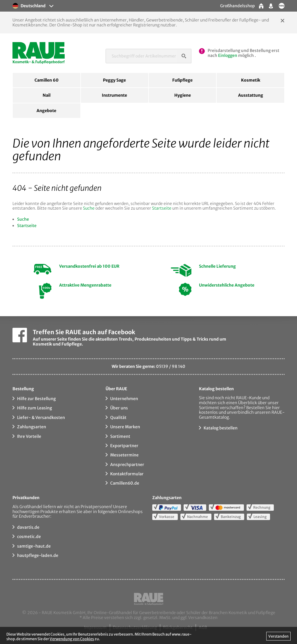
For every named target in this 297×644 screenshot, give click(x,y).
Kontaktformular (127, 474)
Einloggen (228, 55)
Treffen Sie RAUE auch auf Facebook (84, 332)
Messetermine (124, 455)
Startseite (162, 208)
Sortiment (120, 436)
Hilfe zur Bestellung (36, 399)
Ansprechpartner (127, 465)
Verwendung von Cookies (72, 639)
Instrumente (114, 95)
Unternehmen (124, 399)
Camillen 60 (47, 80)
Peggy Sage (114, 80)
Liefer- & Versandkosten (41, 418)
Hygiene (183, 95)
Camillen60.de (125, 483)
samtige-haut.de (34, 546)
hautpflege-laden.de (38, 555)
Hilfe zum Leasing (35, 408)
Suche (89, 208)
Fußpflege (182, 80)
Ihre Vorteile (29, 436)
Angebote (46, 111)
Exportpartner (124, 446)
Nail (47, 95)
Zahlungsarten (32, 427)
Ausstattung (251, 95)
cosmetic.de (29, 537)
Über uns (119, 408)
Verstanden (278, 636)
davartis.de (28, 527)
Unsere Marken (125, 427)
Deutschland (29, 6)
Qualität (118, 418)
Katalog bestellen (221, 428)
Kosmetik (251, 80)
